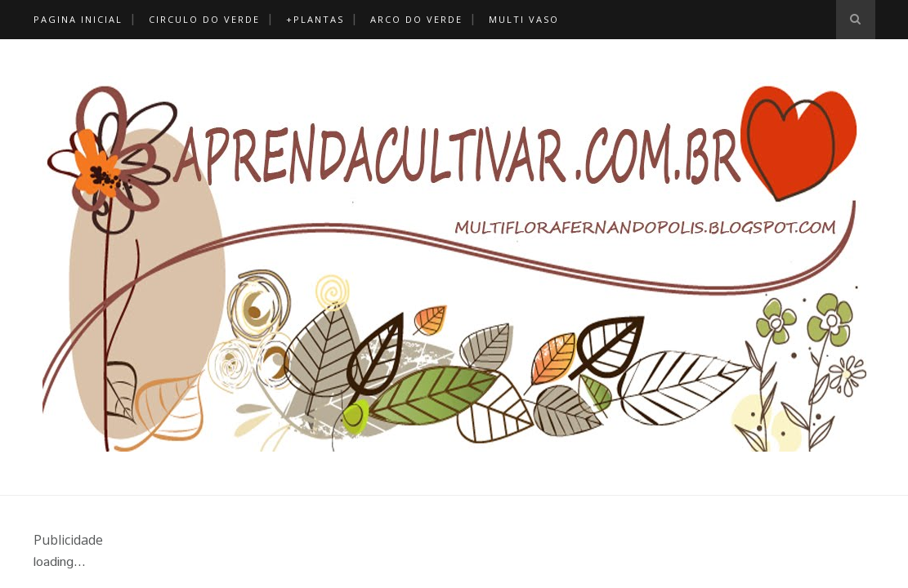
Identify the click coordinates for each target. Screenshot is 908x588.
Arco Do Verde (416, 19)
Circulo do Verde (204, 19)
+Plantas (315, 19)
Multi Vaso (524, 19)
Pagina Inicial (78, 19)
